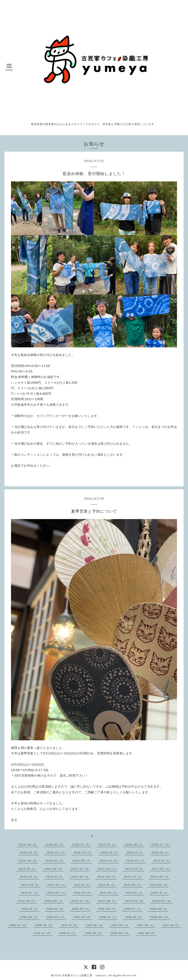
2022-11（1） (55, 877)
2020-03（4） (162, 901)
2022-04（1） (30, 885)
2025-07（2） (161, 845)
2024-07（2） (55, 861)
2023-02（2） (161, 869)
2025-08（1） (134, 845)
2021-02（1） (109, 893)
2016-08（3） (120, 933)
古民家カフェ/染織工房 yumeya (84, 975)
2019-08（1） (107, 909)
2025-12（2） (82, 845)
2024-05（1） (82, 861)
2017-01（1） (172, 925)
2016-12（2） (43, 933)
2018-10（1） (134, 917)
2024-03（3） (136, 861)
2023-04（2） (108, 869)
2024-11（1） (135, 852)
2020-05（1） (108, 901)
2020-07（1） (81, 901)
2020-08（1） (54, 901)
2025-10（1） (108, 845)
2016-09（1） (94, 933)
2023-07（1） (80, 869)
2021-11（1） (83, 885)
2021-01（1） (135, 893)
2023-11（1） (162, 861)
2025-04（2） (56, 852)
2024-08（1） (28, 861)
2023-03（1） (135, 869)
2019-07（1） (133, 909)
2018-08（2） (160, 917)
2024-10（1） (161, 852)
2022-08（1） (107, 877)
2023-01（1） (29, 877)
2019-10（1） (55, 909)
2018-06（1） (44, 925)
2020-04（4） (135, 901)
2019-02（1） (83, 917)
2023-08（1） (54, 869)
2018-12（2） (109, 917)
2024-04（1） (109, 861)
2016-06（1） (147, 933)
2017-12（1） (70, 925)
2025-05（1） (29, 852)
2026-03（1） (55, 845)
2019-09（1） (81, 909)
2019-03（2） (56, 917)
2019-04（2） (30, 917)
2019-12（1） (30, 909)
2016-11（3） (68, 933)
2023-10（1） (28, 869)
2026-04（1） (28, 845)
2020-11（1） (160, 893)
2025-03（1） (83, 852)
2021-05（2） (57, 893)
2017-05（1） (146, 925)
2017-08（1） (120, 925)
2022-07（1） (134, 877)
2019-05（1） (159, 909)
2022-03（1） (57, 885)
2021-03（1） (83, 893)
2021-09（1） (133, 885)
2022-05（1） (160, 877)
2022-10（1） (80, 877)
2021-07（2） (30, 893)
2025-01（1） (110, 852)
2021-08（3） (159, 885)
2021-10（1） (107, 885)
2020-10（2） (27, 901)
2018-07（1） (18, 925)
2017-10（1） (95, 925)
